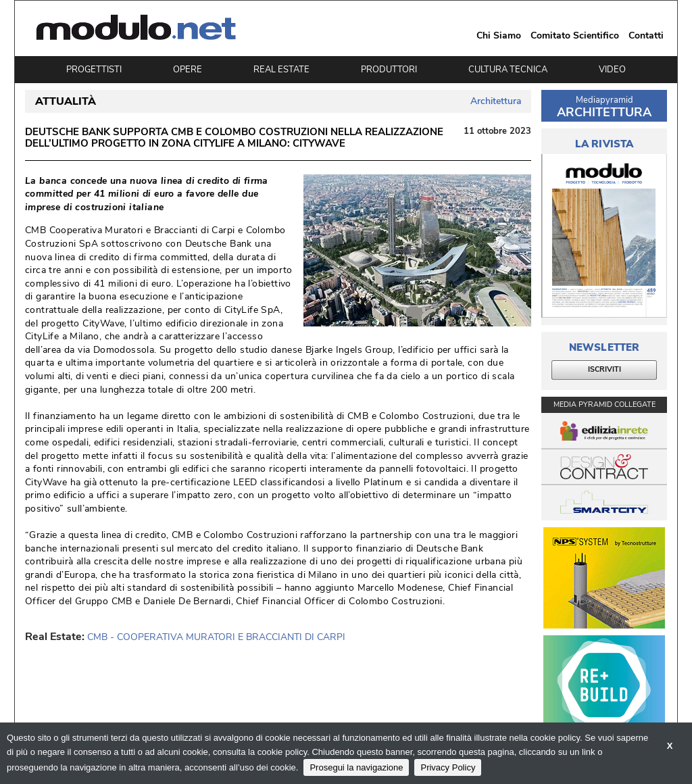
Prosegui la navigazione (356, 767)
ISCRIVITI (604, 369)
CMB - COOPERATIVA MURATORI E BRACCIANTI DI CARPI (216, 637)
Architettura (496, 101)
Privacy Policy (448, 767)
